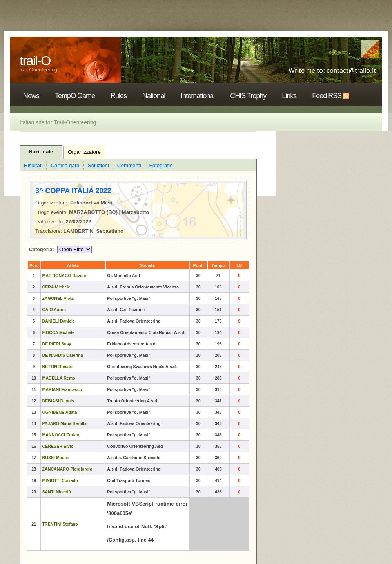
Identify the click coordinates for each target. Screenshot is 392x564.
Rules (119, 96)
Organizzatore (84, 152)
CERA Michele (56, 287)
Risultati (33, 165)
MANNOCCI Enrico (61, 435)
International (198, 96)
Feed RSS (327, 96)
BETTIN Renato (58, 367)
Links (289, 96)
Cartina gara (65, 165)
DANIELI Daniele (59, 321)
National (154, 96)
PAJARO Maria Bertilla (65, 423)
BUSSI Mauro (56, 458)
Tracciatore (48, 231)
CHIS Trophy (248, 96)
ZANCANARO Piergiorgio (67, 469)
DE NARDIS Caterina (63, 355)
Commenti (129, 165)
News (31, 96)
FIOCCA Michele (59, 332)
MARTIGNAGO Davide (64, 276)
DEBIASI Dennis (58, 401)
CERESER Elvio (58, 446)
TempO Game (75, 96)
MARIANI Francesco (62, 389)
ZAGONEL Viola (58, 298)
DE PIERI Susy (57, 344)
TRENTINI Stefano (60, 524)
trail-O (35, 60)
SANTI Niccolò (57, 492)
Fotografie (161, 165)
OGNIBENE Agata (60, 412)
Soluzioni (98, 165)
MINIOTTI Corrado (60, 480)
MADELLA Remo (59, 378)
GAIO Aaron (54, 310)
